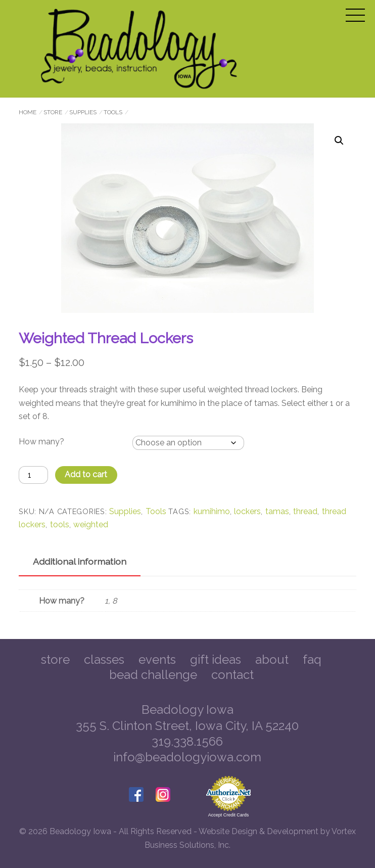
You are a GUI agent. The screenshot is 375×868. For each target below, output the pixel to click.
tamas (277, 511)
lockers (247, 511)
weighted (91, 524)
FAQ (312, 659)
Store (53, 112)
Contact (232, 675)
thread (305, 511)
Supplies (83, 112)
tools (60, 524)
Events (157, 659)
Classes (104, 659)
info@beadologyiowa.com (187, 757)
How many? (41, 442)
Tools (113, 112)
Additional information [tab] (80, 561)
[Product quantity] (33, 475)
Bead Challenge (153, 675)
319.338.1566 (187, 741)
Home (28, 112)
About (272, 659)
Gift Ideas (216, 659)
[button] (339, 141)
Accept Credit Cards (229, 815)
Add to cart (86, 474)
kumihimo (212, 511)
